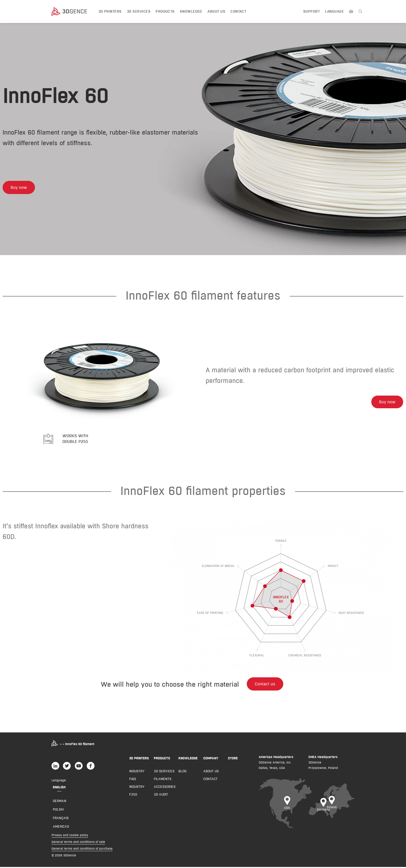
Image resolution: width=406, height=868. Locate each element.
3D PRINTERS (139, 759)
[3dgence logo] (74, 12)
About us (216, 11)
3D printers (110, 11)
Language (334, 11)
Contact (238, 11)
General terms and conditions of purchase (82, 850)
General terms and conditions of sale (78, 843)
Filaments (163, 780)
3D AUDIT (161, 795)
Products (165, 11)
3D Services (139, 11)
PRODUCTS (162, 759)
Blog (182, 772)
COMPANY (211, 759)
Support (311, 11)
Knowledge (191, 11)
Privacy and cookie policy (70, 836)
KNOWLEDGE (188, 759)
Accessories (165, 788)
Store (233, 759)
